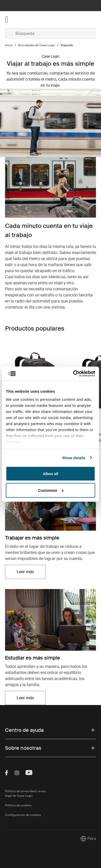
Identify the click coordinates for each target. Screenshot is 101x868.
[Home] (20, 20)
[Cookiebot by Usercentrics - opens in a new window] (73, 373)
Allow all (51, 474)
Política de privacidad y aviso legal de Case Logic (25, 793)
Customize (51, 490)
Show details (74, 458)
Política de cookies (18, 805)
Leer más (25, 572)
